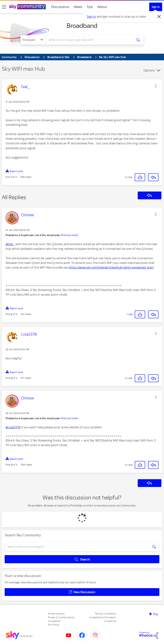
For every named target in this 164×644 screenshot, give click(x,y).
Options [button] (149, 70)
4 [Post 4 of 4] (12, 465)
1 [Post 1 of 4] (11, 177)
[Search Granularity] (33, 40)
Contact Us (110, 621)
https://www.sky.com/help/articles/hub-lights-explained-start (111, 267)
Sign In (156, 7)
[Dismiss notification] (159, 17)
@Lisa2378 (13, 427)
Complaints (54, 621)
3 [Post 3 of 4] (12, 378)
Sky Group (53, 625)
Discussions (60, 7)
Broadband (82, 26)
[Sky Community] (27, 7)
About (102, 7)
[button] (156, 86)
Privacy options (56, 614)
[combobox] (90, 40)
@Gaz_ (10, 244)
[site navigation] (4, 7)
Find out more (69, 235)
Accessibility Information (103, 617)
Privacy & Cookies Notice (61, 617)
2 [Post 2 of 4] (12, 314)
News (78, 7)
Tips (90, 7)
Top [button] (155, 614)
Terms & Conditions (105, 614)
